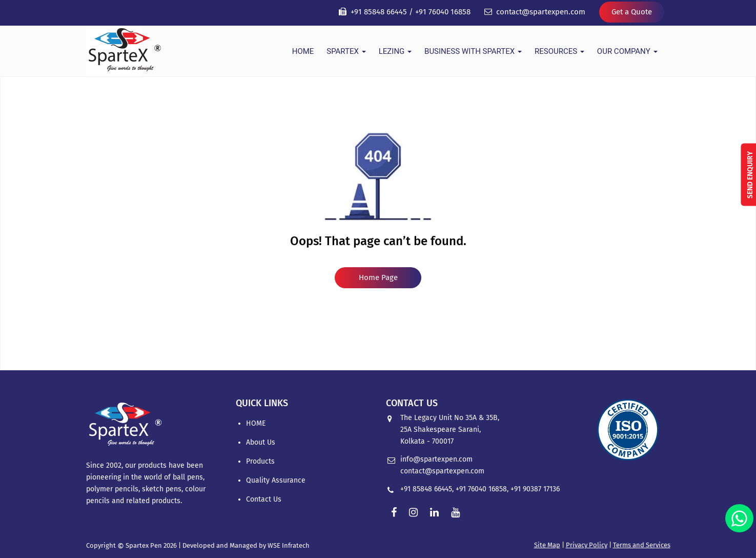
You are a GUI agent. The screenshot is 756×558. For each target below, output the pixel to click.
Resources (559, 51)
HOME (303, 51)
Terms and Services (642, 545)
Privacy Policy (587, 545)
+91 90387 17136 (535, 489)
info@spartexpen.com (436, 459)
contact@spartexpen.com (541, 12)
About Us (261, 442)
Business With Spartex (473, 51)
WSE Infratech (289, 545)
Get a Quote (632, 12)
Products (260, 461)
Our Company (627, 51)
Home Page (378, 277)
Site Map (547, 545)
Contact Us (264, 499)
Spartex (346, 51)
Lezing (395, 51)
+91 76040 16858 (443, 12)
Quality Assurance (276, 480)
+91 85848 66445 (379, 12)
